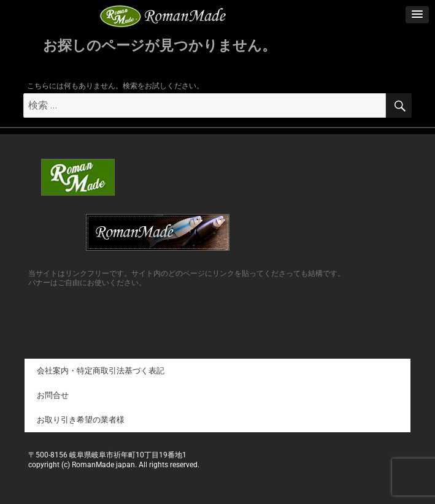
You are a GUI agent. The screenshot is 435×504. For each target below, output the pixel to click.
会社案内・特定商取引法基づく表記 (101, 371)
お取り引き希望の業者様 (81, 420)
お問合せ (53, 395)
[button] (417, 15)
